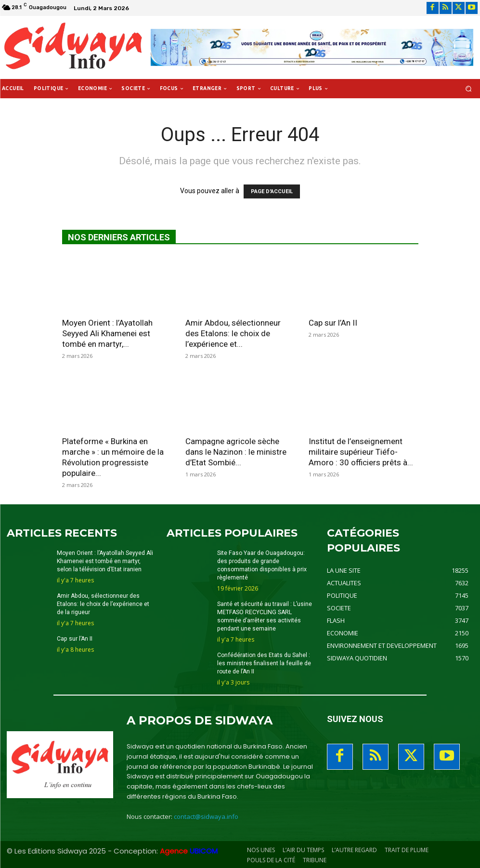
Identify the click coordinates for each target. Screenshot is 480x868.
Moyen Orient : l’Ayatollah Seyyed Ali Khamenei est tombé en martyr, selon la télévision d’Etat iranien (105, 561)
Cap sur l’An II (333, 323)
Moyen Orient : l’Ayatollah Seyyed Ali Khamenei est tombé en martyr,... (107, 333)
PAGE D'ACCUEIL (272, 191)
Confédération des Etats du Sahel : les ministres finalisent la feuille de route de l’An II (264, 662)
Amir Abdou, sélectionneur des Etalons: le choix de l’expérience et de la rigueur (103, 604)
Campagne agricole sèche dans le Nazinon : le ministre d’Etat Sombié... (236, 452)
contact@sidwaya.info (206, 816)
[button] (469, 89)
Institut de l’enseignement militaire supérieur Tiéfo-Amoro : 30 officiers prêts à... (361, 452)
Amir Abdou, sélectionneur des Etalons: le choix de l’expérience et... (233, 333)
